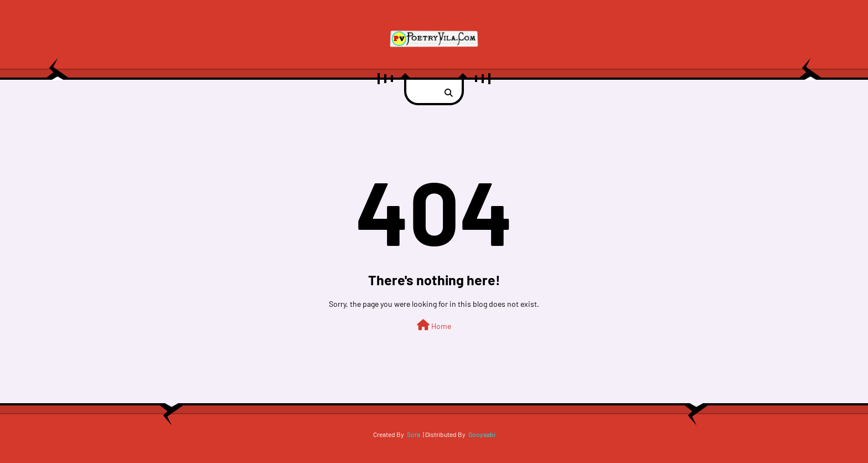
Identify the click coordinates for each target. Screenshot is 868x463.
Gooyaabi (482, 434)
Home (434, 325)
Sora (414, 434)
